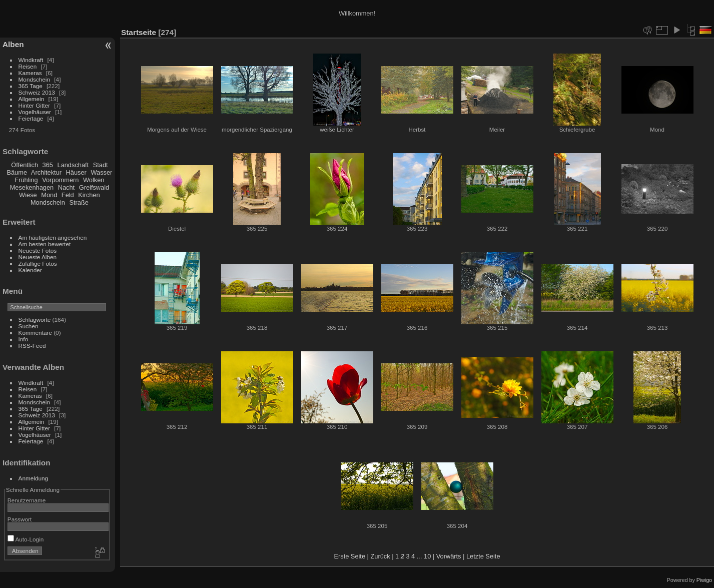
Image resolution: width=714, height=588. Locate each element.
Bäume (17, 172)
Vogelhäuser (35, 112)
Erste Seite (349, 556)
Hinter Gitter (34, 105)
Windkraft (31, 60)
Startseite (139, 32)
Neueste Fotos (38, 250)
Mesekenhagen (32, 187)
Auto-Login (26, 539)
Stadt (101, 165)
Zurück (380, 556)
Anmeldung (34, 478)
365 (48, 165)
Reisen (28, 66)
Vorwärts (449, 556)
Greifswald (94, 187)
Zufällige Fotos (38, 263)
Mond (49, 195)
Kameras (30, 73)
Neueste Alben (38, 257)
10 (427, 556)
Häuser (76, 172)
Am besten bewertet (45, 244)
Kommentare (35, 333)
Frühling (26, 180)
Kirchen (89, 195)
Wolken (94, 180)
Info (24, 339)
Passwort (20, 519)
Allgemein (32, 99)
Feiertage (31, 118)
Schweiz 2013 (37, 92)
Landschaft (73, 165)
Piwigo (704, 580)
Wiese (28, 195)
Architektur (46, 172)
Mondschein (34, 79)
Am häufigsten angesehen (53, 237)
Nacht (66, 187)
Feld (68, 195)
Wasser (101, 172)
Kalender (30, 270)
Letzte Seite (483, 556)
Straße (79, 202)
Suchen (29, 326)
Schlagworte (35, 320)
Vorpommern (60, 180)
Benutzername (27, 500)
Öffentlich (25, 165)
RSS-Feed (32, 346)
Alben (13, 44)
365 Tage (31, 86)
